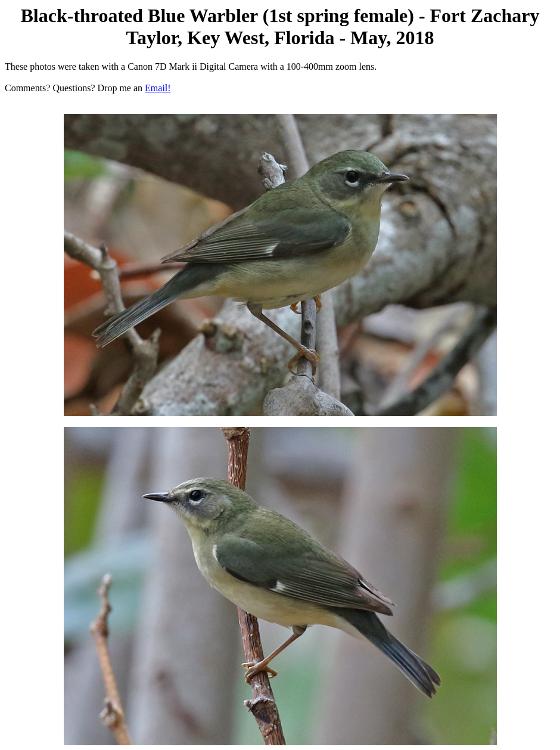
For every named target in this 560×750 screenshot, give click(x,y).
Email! (158, 88)
